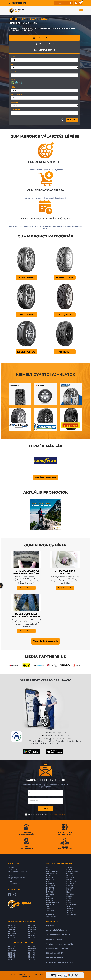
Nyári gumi (26, 277)
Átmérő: (13, 72)
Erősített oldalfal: (16, 95)
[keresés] (62, 3)
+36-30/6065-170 (18, 3)
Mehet (46, 809)
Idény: (13, 79)
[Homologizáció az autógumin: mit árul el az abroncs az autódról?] (26, 559)
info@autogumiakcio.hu (17, 878)
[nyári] (13, 83)
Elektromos (26, 352)
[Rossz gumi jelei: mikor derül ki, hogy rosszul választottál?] (26, 602)
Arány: (13, 64)
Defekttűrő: (15, 102)
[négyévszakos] (21, 83)
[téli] (17, 83)
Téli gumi (26, 315)
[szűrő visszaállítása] (62, 120)
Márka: (13, 87)
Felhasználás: (15, 110)
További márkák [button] (46, 477)
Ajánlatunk (65, 277)
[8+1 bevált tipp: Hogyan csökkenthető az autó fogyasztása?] (65, 559)
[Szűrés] (72, 120)
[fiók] (76, 3)
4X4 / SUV (65, 315)
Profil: (13, 57)
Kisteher (65, 352)
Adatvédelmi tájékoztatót (57, 814)
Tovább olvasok (26, 588)
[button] (45, 641)
